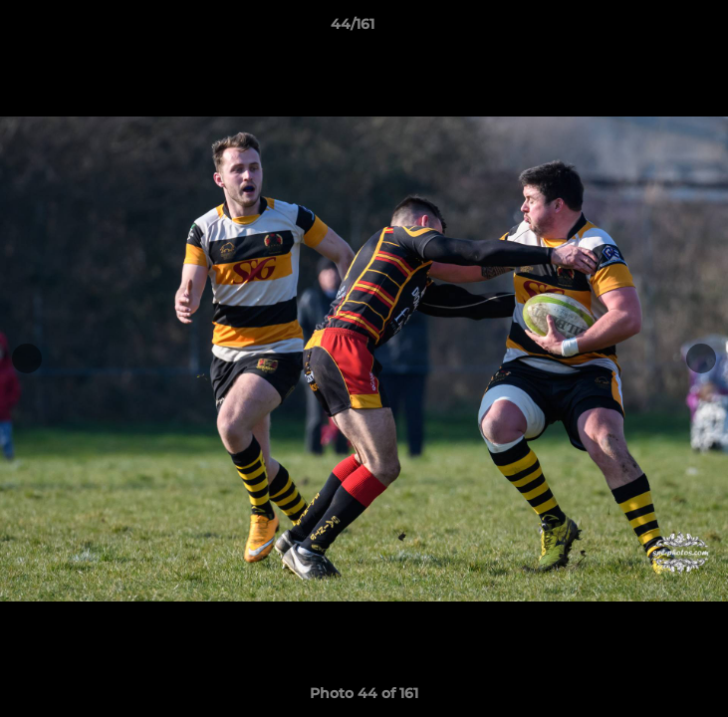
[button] (656, 29)
